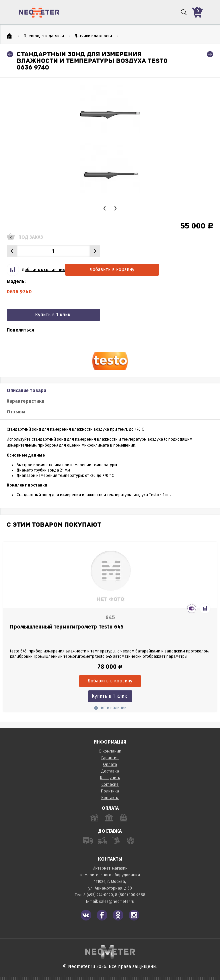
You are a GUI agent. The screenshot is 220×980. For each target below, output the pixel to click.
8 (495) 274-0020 (98, 895)
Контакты (110, 798)
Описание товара (26, 391)
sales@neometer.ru (117, 902)
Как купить (110, 778)
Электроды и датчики (44, 36)
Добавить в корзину (112, 270)
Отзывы (16, 412)
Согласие (110, 784)
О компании (110, 751)
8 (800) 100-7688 (130, 895)
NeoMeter (39, 12)
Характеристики (25, 401)
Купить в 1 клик (53, 315)
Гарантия (110, 758)
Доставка (110, 771)
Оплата (110, 765)
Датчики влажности (93, 36)
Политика (110, 791)
